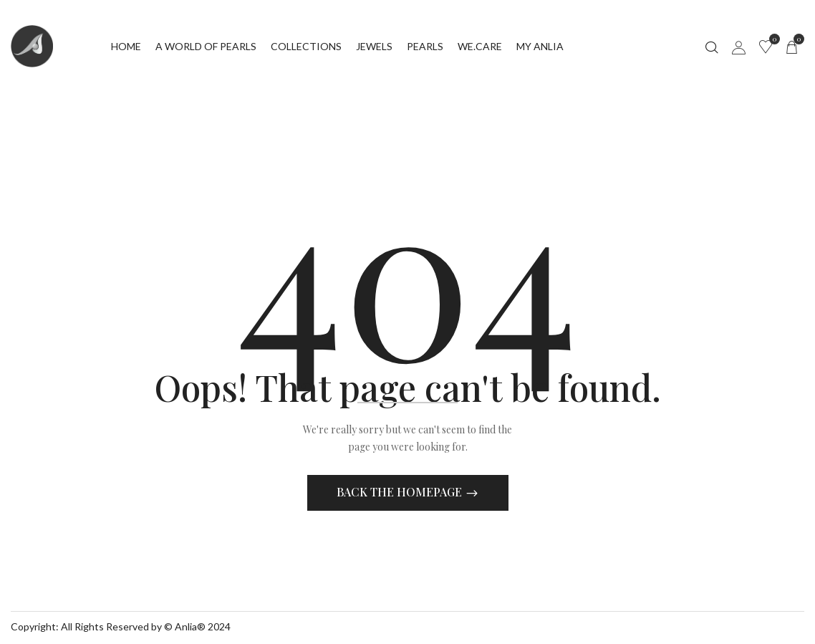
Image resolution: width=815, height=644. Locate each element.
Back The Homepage (401, 494)
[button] (791, 47)
